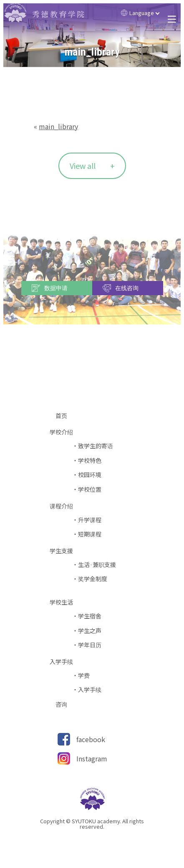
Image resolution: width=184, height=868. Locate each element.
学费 (84, 675)
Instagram (92, 758)
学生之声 (90, 631)
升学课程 (90, 520)
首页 (64, 416)
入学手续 (90, 690)
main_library (58, 126)
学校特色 (90, 461)
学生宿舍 (90, 616)
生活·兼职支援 (97, 565)
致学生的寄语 (96, 446)
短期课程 (90, 534)
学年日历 (90, 645)
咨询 (64, 704)
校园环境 (90, 475)
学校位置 (90, 489)
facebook (91, 739)
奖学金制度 (93, 579)
